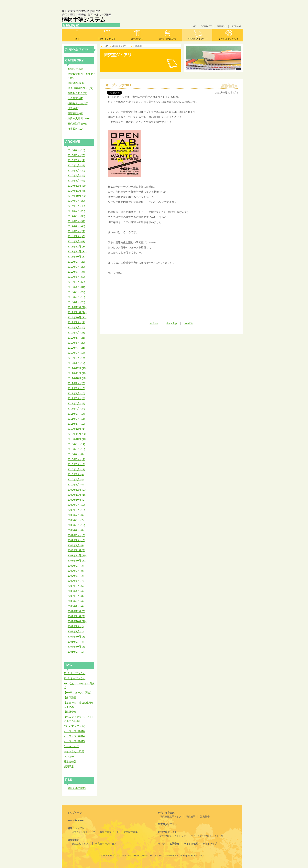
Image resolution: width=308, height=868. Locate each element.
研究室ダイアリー (197, 35)
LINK (193, 26)
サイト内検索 (191, 844)
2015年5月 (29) (76, 160)
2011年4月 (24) (76, 409)
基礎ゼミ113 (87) (77, 93)
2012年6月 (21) (76, 338)
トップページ (75, 813)
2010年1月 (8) (76, 485)
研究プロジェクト (227, 35)
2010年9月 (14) (76, 444)
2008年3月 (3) (76, 596)
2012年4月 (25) (76, 348)
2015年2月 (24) (76, 175)
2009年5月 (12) (76, 525)
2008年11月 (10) (77, 555)
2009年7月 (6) (76, 515)
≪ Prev (154, 323)
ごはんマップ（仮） (75, 726)
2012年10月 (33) (77, 317)
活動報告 (205, 817)
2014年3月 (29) (76, 231)
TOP (106, 46)
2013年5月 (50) (76, 282)
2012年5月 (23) (76, 343)
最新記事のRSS (77, 788)
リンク (161, 844)
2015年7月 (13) (76, 150)
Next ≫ (189, 323)
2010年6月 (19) (76, 459)
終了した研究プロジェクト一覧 (207, 836)
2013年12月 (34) (77, 247)
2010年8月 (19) (76, 449)
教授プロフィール (109, 832)
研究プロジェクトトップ (173, 836)
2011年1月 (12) (76, 424)
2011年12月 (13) (77, 368)
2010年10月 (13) (77, 439)
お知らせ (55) (75, 69)
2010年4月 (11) (76, 469)
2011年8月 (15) (76, 388)
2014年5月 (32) (76, 221)
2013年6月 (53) (76, 277)
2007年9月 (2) (76, 626)
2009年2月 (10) (76, 540)
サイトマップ (210, 844)
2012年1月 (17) (76, 363)
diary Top (172, 323)
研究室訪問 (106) (77, 124)
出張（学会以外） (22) (80, 88)
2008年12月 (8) (76, 550)
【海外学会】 (73, 712)
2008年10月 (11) (77, 561)
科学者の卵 (70, 761)
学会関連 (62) (75, 98)
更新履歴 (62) (75, 113)
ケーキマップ (71, 746)
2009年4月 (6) (76, 530)
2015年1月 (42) (76, 181)
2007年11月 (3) (76, 616)
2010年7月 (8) (76, 454)
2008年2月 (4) (76, 601)
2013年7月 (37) (76, 272)
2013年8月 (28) (76, 267)
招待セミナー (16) (78, 103)
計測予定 (69, 767)
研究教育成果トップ (170, 817)
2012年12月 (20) (77, 307)
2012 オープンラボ (75, 678)
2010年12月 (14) (77, 429)
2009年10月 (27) (77, 500)
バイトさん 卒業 (74, 751)
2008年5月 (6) (76, 586)
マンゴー (69, 757)
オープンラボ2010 (74, 731)
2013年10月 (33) (77, 257)
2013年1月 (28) (76, 302)
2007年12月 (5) (76, 611)
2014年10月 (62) (77, 196)
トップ (77, 35)
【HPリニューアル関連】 (78, 693)
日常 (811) (73, 108)
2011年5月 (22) (76, 403)
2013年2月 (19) (76, 297)
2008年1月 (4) (76, 606)
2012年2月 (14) (76, 358)
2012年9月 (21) (76, 322)
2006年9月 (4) (76, 642)
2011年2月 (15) (76, 419)
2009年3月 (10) (76, 535)
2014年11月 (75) (77, 191)
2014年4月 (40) (76, 226)
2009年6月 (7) (76, 520)
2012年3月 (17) (76, 353)
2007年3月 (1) (76, 631)
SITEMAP (236, 26)
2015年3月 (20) (76, 171)
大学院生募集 (131, 832)
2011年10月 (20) (77, 378)
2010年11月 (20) (77, 434)
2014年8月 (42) (76, 206)
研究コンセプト (107, 35)
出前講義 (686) (76, 83)
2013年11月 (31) (77, 251)
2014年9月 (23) (76, 201)
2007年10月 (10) (77, 621)
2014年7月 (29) (76, 211)
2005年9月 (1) (76, 652)
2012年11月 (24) (77, 312)
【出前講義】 (71, 698)
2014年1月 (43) (76, 241)
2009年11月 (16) (77, 495)
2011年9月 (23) (76, 383)
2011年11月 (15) (77, 373)
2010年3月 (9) (76, 474)
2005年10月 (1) (76, 647)
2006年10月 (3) (76, 637)
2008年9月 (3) (76, 566)
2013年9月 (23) (76, 262)
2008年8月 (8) (76, 571)
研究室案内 (137, 35)
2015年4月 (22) (76, 165)
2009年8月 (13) (76, 510)
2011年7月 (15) (76, 393)
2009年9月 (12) (76, 505)
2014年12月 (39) (77, 186)
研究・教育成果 (167, 35)
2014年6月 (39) (76, 216)
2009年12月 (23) (77, 490)
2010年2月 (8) (76, 479)
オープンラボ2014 (74, 736)
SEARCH (221, 26)
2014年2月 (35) (76, 236)
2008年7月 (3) (76, 576)
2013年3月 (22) (76, 292)
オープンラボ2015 (74, 741)
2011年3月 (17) (76, 414)
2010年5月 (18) (76, 464)
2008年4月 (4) (76, 591)
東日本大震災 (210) (79, 119)
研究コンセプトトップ (83, 832)
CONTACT (206, 26)
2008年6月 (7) (76, 581)
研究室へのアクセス (106, 844)
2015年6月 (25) (76, 155)
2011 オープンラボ (75, 673)
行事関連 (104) (76, 129)
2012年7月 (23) (76, 333)
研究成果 (191, 817)
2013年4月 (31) (76, 287)
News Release (76, 820)
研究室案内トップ (81, 844)
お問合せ (174, 844)
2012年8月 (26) (76, 327)
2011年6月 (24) (76, 398)
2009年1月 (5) (76, 545)
